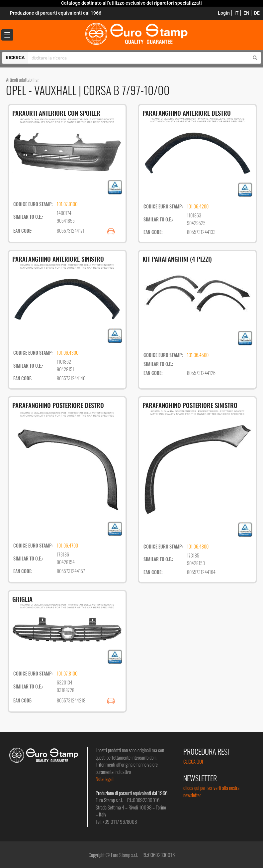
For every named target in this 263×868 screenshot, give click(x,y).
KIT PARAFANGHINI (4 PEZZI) (177, 259)
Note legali (105, 779)
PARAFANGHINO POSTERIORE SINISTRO (190, 405)
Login (224, 13)
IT (237, 13)
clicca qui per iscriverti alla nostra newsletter (211, 791)
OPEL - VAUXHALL (42, 90)
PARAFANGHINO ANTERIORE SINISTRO (58, 259)
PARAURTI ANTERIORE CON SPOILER (56, 113)
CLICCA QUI (193, 761)
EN (246, 13)
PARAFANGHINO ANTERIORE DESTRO (187, 113)
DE (257, 13)
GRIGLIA (22, 599)
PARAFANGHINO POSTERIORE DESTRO (58, 405)
